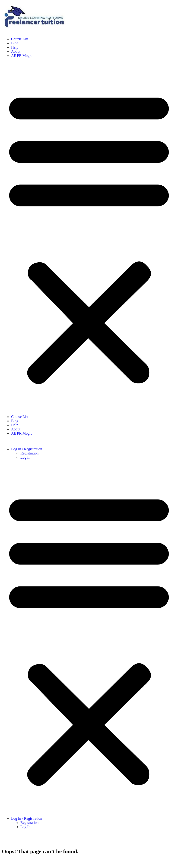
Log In (25, 457)
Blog (15, 43)
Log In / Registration (27, 449)
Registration (29, 453)
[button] (89, 236)
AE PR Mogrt (21, 56)
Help (15, 47)
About (16, 51)
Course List (20, 39)
